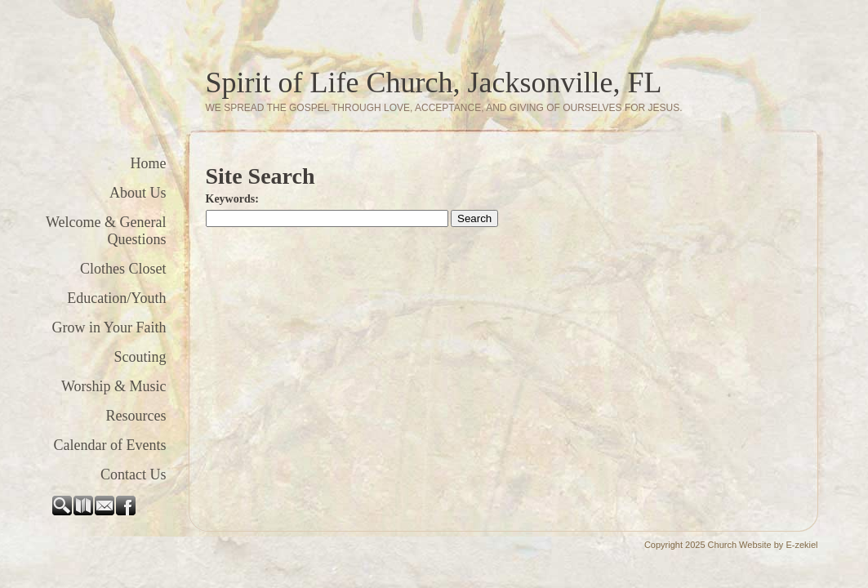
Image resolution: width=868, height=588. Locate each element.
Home (149, 163)
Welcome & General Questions (106, 231)
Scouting (140, 357)
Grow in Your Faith (109, 327)
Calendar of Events (110, 445)
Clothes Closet (123, 269)
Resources (136, 416)
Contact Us (134, 474)
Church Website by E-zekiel (763, 545)
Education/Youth (116, 298)
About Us (138, 193)
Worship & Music (114, 386)
